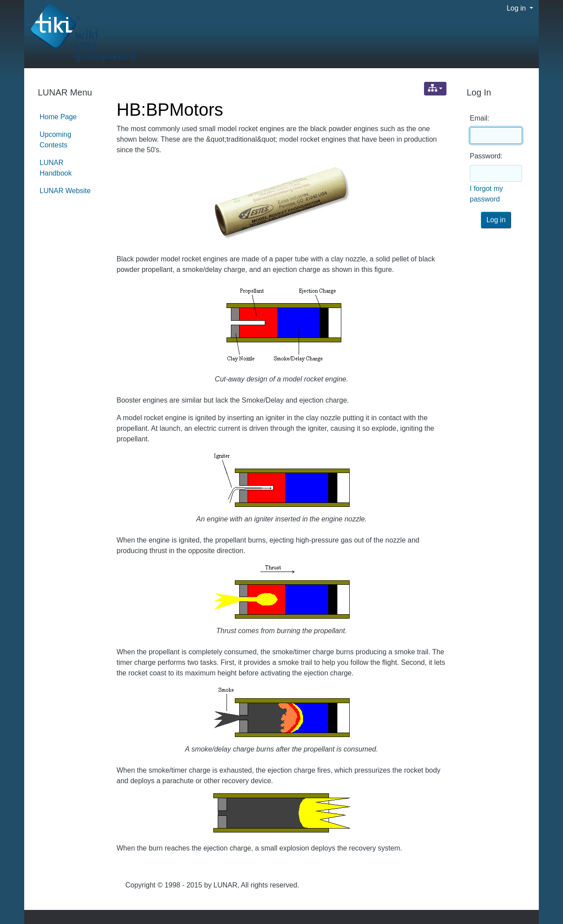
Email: (479, 118)
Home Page (58, 117)
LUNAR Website (65, 191)
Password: (486, 156)
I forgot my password (486, 194)
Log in (517, 8)
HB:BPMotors (170, 110)
